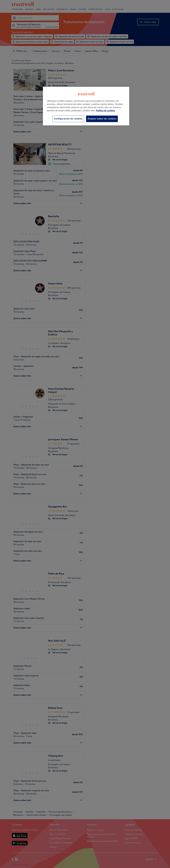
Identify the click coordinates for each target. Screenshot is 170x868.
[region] (86, 106)
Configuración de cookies (68, 119)
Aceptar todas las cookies (102, 119)
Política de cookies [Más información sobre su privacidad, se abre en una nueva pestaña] (105, 111)
